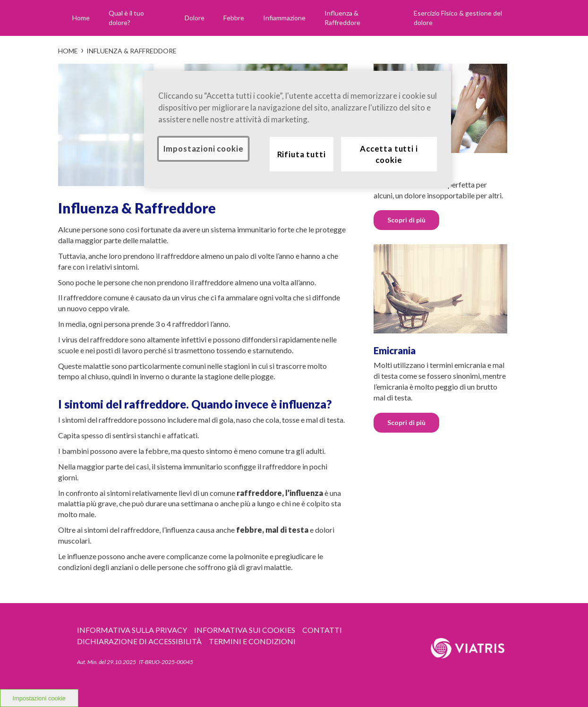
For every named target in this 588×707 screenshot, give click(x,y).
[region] (298, 129)
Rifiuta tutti (302, 154)
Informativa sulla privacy (132, 630)
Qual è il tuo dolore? (126, 18)
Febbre (234, 18)
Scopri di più (406, 220)
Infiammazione (284, 18)
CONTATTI (322, 630)
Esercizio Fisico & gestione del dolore (458, 18)
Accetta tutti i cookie (389, 154)
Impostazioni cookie (204, 149)
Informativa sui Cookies (245, 630)
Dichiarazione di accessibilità (139, 641)
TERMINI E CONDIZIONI (252, 641)
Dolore (195, 18)
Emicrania (395, 350)
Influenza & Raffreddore (342, 18)
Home (81, 18)
